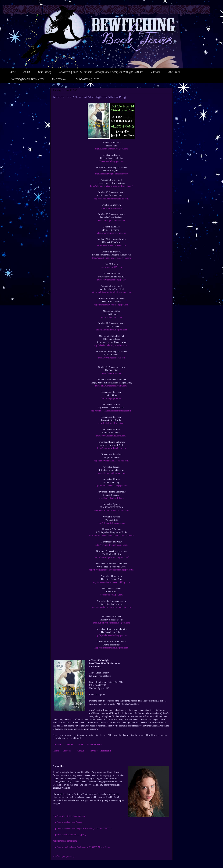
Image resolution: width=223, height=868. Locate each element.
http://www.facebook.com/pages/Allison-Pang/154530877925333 (82, 828)
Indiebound (105, 751)
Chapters (67, 751)
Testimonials (59, 79)
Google (81, 751)
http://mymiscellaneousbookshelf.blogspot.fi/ (111, 411)
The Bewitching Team (87, 79)
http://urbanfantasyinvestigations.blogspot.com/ (112, 186)
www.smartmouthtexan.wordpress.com (112, 511)
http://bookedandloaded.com (111, 498)
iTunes (56, 751)
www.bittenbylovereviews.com (111, 221)
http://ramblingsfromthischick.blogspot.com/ (111, 292)
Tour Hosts (174, 72)
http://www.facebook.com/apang (67, 822)
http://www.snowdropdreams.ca (111, 448)
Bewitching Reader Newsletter (27, 79)
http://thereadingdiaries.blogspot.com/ (111, 557)
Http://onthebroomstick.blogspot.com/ (111, 648)
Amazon (57, 745)
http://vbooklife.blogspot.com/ (111, 523)
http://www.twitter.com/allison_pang (69, 835)
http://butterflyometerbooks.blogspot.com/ (111, 623)
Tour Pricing (45, 72)
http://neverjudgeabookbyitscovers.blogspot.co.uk (111, 570)
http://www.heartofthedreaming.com (69, 816)
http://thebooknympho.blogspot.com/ (111, 174)
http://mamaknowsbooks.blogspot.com (112, 305)
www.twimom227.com (111, 267)
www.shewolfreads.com (111, 208)
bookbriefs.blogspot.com (111, 595)
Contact (155, 72)
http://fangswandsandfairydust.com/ (112, 386)
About (27, 72)
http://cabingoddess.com (111, 317)
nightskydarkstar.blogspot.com (111, 423)
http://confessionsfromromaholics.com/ (111, 199)
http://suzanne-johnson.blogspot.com (111, 149)
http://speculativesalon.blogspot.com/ (111, 635)
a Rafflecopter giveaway (64, 856)
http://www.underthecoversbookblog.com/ (111, 582)
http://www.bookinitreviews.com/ (111, 436)
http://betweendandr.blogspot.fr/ (111, 280)
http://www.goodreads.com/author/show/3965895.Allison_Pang (81, 847)
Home (12, 72)
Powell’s (94, 751)
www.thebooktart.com (111, 373)
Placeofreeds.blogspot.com (112, 161)
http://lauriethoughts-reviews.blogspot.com (111, 258)
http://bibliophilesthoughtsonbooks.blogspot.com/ (111, 536)
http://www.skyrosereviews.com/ (111, 233)
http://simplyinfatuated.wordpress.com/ (111, 461)
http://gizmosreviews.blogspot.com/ (112, 330)
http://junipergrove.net (111, 398)
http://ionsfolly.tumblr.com (65, 841)
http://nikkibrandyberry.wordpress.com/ (111, 345)
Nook (81, 745)
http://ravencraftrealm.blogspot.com (111, 545)
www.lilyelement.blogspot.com (111, 473)
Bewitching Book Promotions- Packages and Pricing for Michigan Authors (101, 72)
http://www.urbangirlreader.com (111, 246)
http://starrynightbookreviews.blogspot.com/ (112, 607)
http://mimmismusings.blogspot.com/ (111, 486)
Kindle (70, 745)
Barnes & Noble (94, 745)
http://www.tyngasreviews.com (111, 358)
